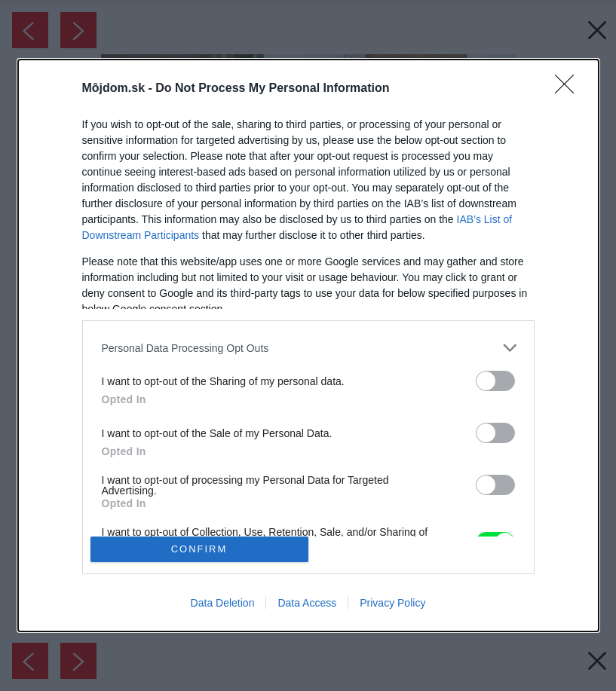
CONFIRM (199, 548)
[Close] (569, 89)
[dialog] (308, 345)
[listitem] (308, 348)
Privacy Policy (392, 603)
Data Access (307, 603)
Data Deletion (223, 603)
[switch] (495, 381)
